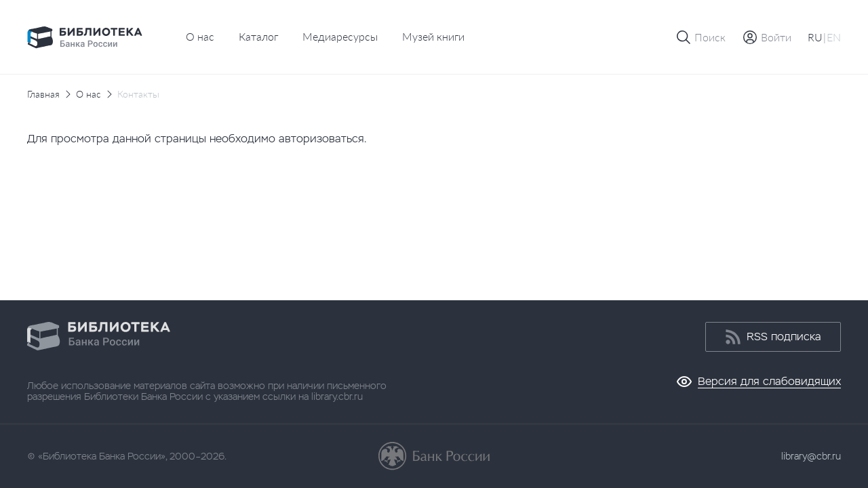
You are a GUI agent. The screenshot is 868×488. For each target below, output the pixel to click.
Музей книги (433, 36)
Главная (43, 94)
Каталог (258, 36)
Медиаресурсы (340, 36)
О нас (200, 36)
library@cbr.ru (811, 456)
